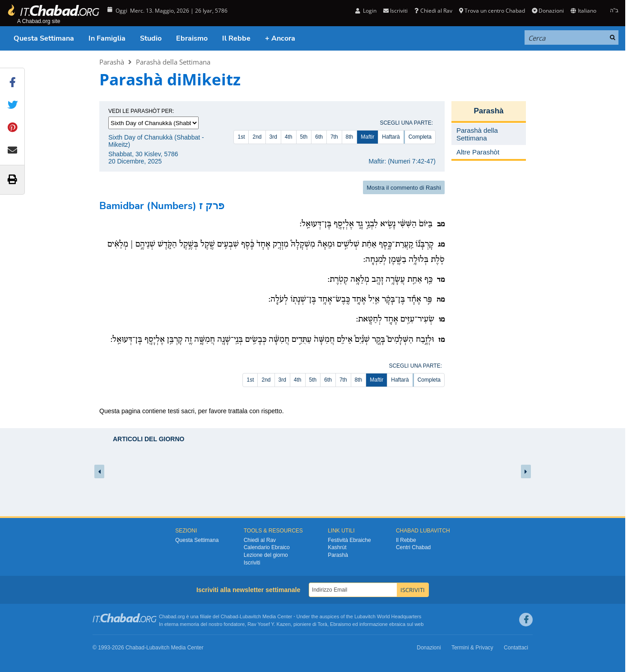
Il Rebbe (236, 38)
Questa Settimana (44, 38)
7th (334, 137)
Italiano (583, 11)
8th (350, 137)
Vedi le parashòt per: (141, 111)
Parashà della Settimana (173, 62)
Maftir (367, 137)
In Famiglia (107, 38)
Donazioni (548, 11)
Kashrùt (337, 547)
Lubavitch (250, 616)
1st (241, 137)
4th (289, 137)
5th (304, 137)
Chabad (230, 616)
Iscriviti (395, 11)
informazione (374, 624)
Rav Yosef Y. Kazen (269, 624)
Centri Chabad (413, 547)
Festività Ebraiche (349, 540)
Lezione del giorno (266, 555)
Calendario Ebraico (267, 547)
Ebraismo (192, 38)
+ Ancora (280, 38)
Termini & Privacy (472, 648)
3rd (273, 137)
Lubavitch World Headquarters (388, 616)
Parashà (112, 62)
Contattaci (516, 648)
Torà (323, 624)
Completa (420, 137)
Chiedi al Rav (433, 11)
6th (319, 137)
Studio (151, 38)
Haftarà (391, 137)
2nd (257, 137)
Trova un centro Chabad (492, 11)
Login (366, 11)
